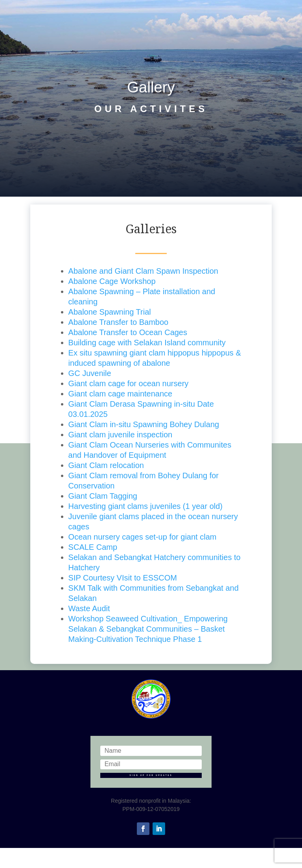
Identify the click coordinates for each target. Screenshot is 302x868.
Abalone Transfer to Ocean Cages (128, 332)
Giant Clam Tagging (103, 496)
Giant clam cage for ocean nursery (129, 383)
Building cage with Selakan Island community (147, 343)
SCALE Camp (93, 547)
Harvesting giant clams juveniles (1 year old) (145, 506)
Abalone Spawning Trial (110, 312)
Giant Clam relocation (106, 465)
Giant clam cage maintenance (121, 394)
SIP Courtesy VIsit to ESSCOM (123, 578)
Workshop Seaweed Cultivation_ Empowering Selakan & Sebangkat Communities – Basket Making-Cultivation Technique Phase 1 (148, 629)
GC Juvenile (90, 373)
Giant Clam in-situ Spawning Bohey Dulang (144, 424)
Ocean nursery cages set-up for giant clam (143, 537)
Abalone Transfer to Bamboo (119, 322)
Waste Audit (89, 608)
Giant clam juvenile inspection (121, 435)
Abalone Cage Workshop (112, 281)
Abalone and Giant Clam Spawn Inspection (143, 271)
